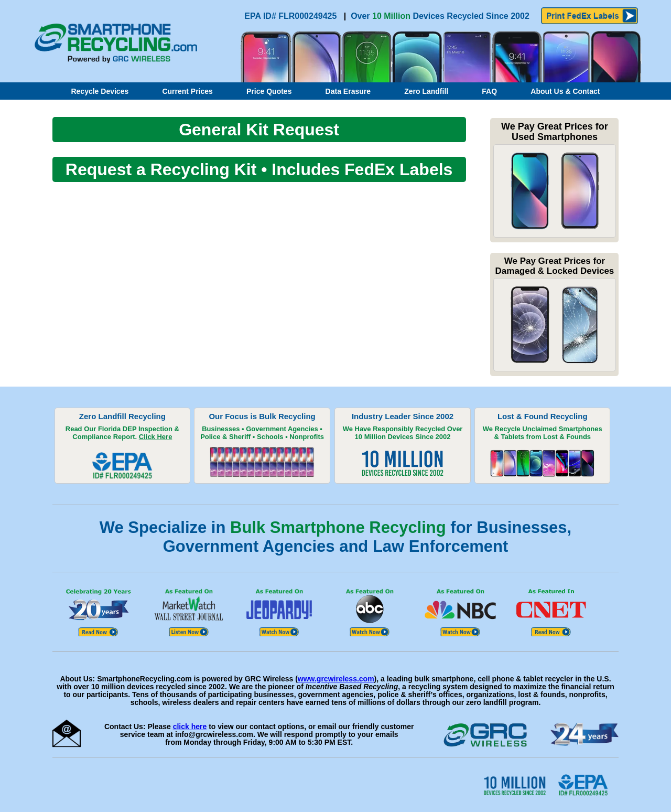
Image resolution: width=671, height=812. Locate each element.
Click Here (156, 437)
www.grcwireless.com (336, 679)
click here (190, 726)
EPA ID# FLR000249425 (292, 16)
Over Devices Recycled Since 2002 (440, 16)
